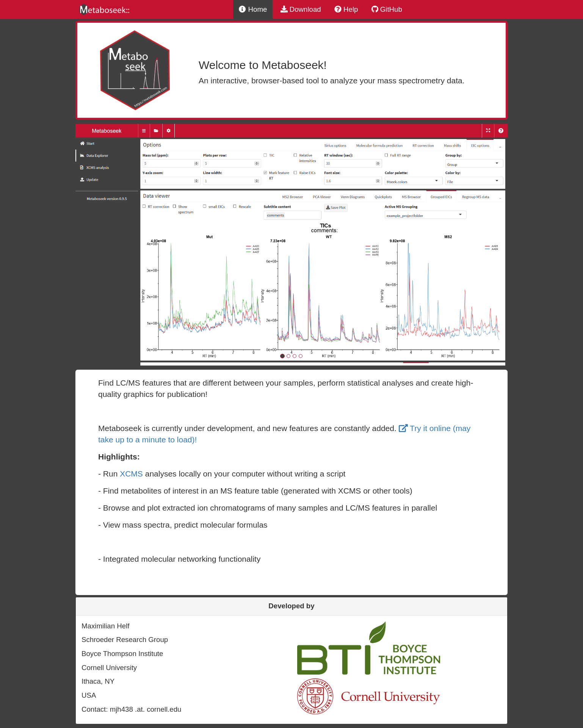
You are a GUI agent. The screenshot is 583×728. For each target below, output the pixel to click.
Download (301, 9)
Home (253, 9)
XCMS (131, 474)
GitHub (387, 9)
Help (346, 9)
